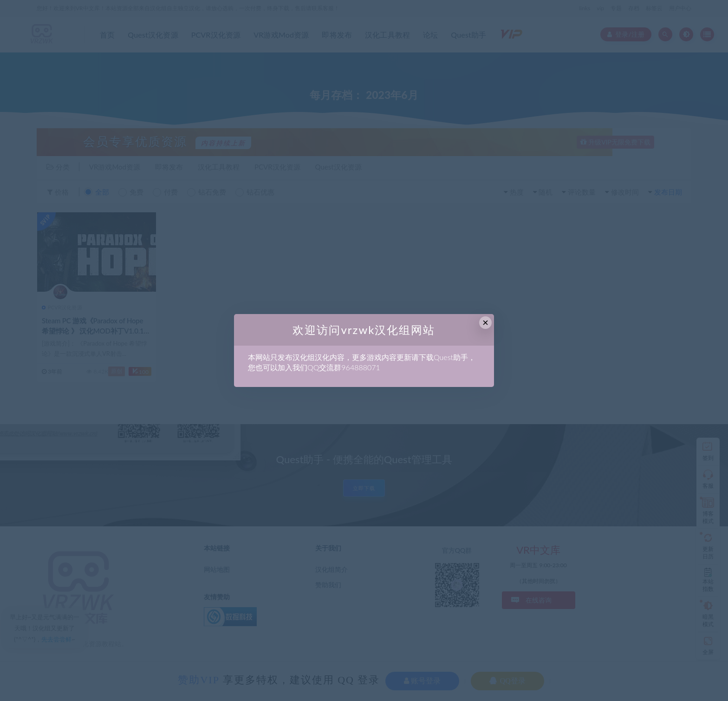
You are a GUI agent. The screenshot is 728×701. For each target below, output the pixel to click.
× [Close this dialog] (485, 323)
